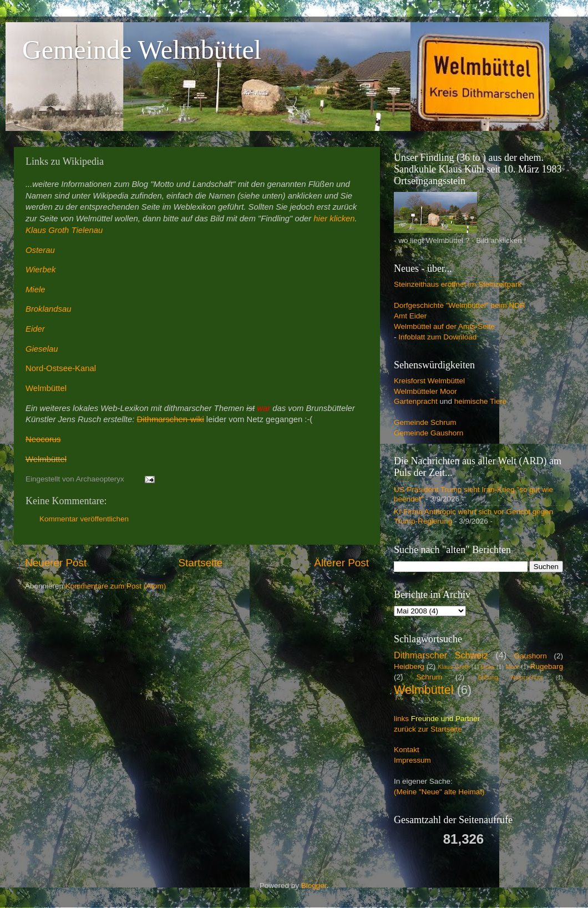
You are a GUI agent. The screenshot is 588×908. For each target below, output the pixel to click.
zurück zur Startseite (428, 729)
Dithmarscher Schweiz (441, 655)
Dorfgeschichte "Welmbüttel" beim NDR (460, 305)
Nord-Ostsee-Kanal (61, 368)
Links (488, 667)
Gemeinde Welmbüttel (142, 50)
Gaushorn (531, 656)
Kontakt (407, 750)
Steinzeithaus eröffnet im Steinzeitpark (458, 284)
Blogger (314, 886)
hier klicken (334, 219)
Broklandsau (49, 309)
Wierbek (40, 270)
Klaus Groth (47, 230)
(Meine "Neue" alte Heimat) (439, 792)
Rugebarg (547, 666)
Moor (512, 667)
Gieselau (42, 349)
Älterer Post (341, 563)
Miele (35, 290)
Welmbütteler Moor (425, 391)
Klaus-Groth (454, 667)
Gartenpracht (416, 401)
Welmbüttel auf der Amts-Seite (444, 326)
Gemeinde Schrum (425, 422)
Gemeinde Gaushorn (429, 433)
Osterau (40, 250)
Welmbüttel (46, 388)
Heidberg (409, 666)
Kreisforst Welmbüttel (429, 381)
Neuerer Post (56, 563)
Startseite (200, 563)
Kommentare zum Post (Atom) (116, 586)
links (401, 719)
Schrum (429, 677)
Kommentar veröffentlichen (84, 519)
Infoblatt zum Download (437, 337)
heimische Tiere (481, 401)
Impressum (412, 760)
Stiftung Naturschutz (510, 677)
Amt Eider (410, 316)
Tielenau (87, 230)
